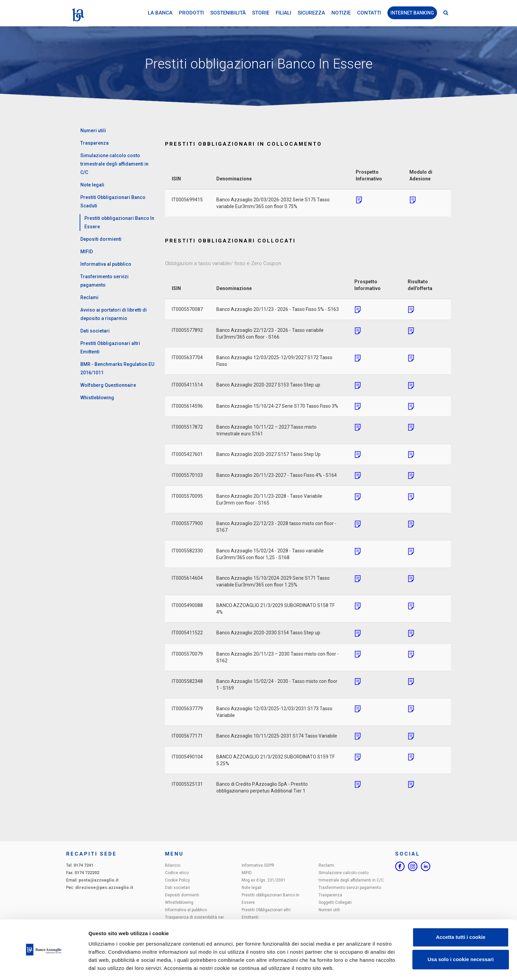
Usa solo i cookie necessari (461, 939)
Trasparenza (94, 143)
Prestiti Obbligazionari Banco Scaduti (113, 201)
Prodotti (191, 13)
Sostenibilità (228, 13)
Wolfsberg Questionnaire (108, 385)
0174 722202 (87, 873)
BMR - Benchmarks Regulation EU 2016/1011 (117, 368)
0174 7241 (84, 865)
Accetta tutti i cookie (461, 917)
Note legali (92, 185)
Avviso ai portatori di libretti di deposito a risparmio (114, 314)
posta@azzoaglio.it (99, 880)
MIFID (87, 252)
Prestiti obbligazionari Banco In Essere (119, 222)
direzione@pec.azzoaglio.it (104, 888)
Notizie (341, 13)
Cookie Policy (178, 880)
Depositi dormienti (101, 239)
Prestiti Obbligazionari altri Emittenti (110, 348)
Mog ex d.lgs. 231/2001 (264, 880)
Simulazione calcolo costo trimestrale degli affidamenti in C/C (114, 164)
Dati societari (95, 331)
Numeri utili (93, 131)
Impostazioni (104, 967)
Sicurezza (311, 13)
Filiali (283, 13)
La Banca (160, 13)
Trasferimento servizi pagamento (104, 281)
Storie (261, 13)
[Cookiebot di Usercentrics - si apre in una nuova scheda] (44, 967)
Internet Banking (412, 13)
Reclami (89, 297)
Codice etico (177, 873)
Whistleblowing (97, 398)
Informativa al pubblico (106, 264)
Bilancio (173, 865)
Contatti (369, 13)
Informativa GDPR (258, 865)
